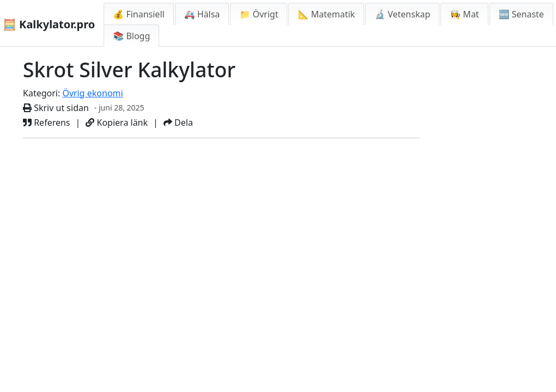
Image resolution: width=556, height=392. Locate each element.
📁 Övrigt (259, 14)
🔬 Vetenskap (402, 14)
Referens (47, 122)
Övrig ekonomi (92, 93)
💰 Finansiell (138, 14)
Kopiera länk (117, 122)
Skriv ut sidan (56, 108)
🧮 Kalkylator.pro (49, 24)
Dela (178, 122)
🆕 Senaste (521, 14)
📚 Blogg (131, 36)
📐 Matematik (326, 14)
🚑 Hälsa (202, 14)
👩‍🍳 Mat (464, 14)
